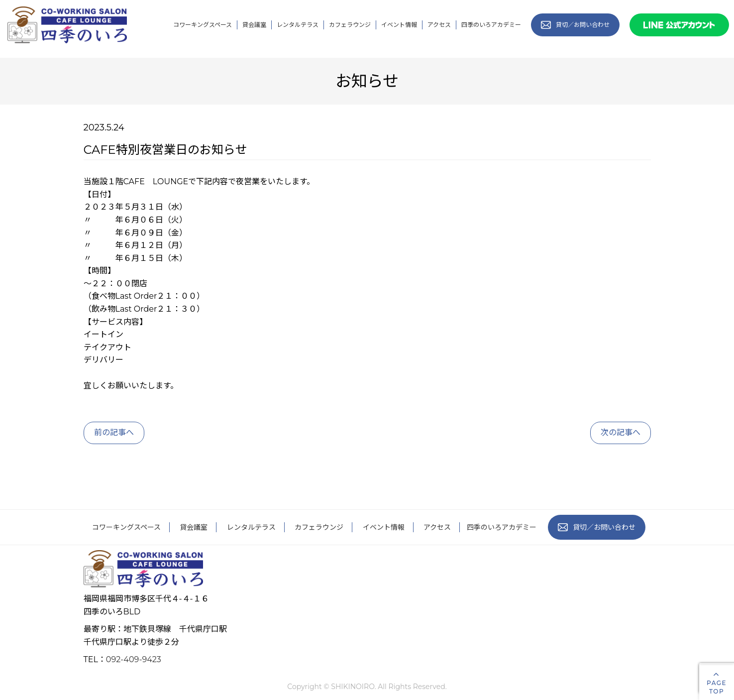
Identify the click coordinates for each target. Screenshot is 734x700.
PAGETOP (717, 682)
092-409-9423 (134, 659)
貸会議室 (254, 25)
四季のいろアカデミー (491, 25)
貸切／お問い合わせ (597, 527)
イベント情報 (399, 25)
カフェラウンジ (350, 25)
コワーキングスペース (203, 25)
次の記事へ (621, 432)
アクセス (439, 25)
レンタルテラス (298, 25)
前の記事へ (114, 432)
